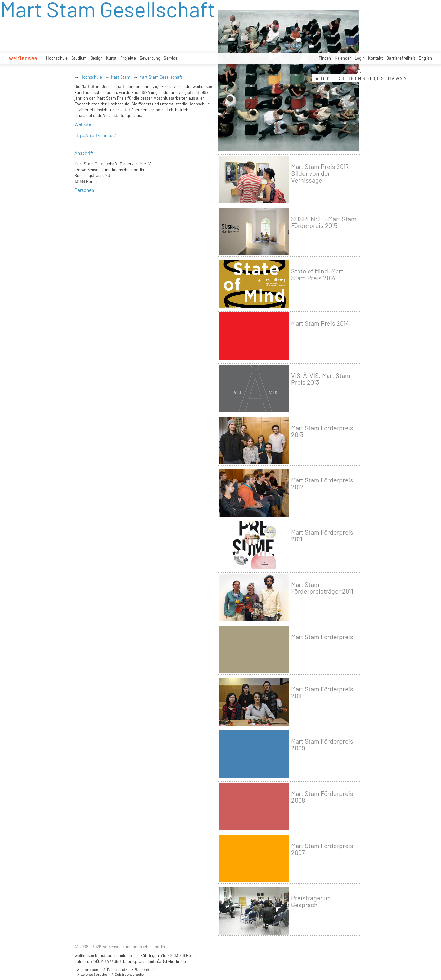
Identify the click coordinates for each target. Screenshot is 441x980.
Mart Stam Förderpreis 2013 (322, 431)
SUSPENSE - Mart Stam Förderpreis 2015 (324, 222)
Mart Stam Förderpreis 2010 (322, 692)
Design (96, 58)
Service (171, 58)
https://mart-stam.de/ (95, 135)
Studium (79, 58)
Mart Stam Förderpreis (322, 637)
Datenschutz (114, 969)
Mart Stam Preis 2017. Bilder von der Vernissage (321, 173)
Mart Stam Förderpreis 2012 (322, 483)
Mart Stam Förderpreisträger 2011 (322, 588)
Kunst (111, 58)
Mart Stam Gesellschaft (161, 77)
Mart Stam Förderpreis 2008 (322, 797)
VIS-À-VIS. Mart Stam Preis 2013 (321, 379)
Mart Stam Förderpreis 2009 (322, 745)
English (425, 58)
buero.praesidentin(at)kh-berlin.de (155, 961)
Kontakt (376, 58)
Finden (325, 58)
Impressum (87, 969)
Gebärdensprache (126, 974)
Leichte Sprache (91, 974)
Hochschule (57, 58)
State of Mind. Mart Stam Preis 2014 (317, 274)
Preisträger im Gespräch (311, 901)
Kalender (343, 58)
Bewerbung (150, 58)
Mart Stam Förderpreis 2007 (322, 849)
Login (360, 58)
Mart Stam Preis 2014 (320, 323)
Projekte (128, 58)
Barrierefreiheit (401, 58)
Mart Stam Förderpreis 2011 (322, 536)
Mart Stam (121, 77)
